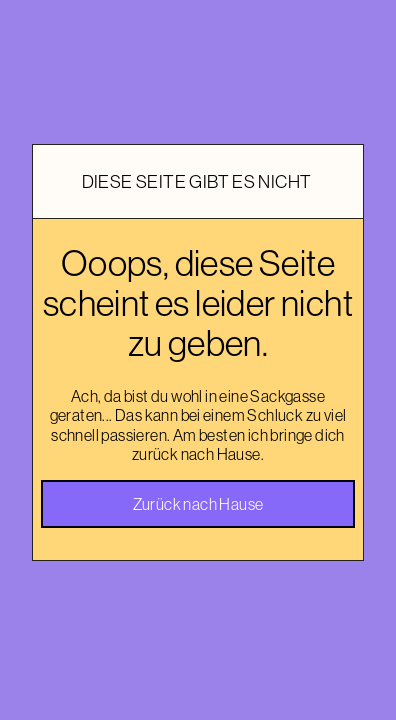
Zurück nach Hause (198, 504)
